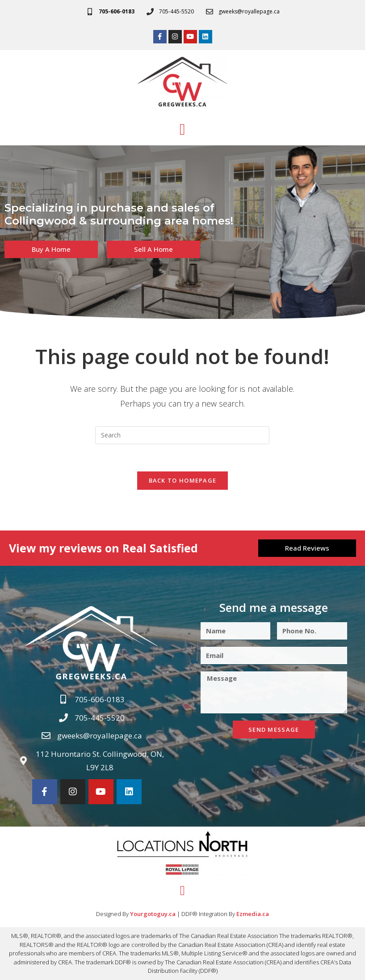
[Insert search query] (182, 435)
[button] (182, 129)
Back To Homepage (183, 480)
